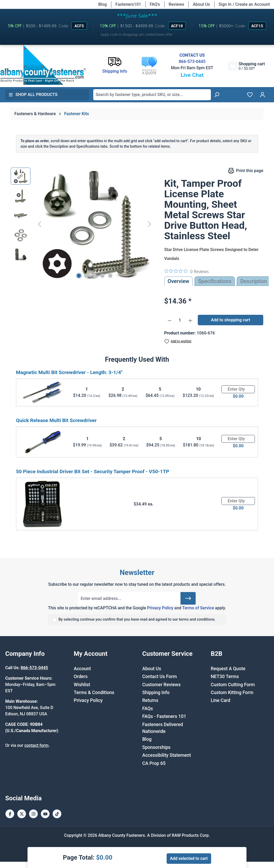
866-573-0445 (192, 62)
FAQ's (155, 4)
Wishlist (82, 685)
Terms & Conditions (94, 693)
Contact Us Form (160, 677)
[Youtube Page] (45, 814)
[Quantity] (180, 320)
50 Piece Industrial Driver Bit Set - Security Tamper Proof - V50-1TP (93, 472)
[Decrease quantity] (170, 320)
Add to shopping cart (231, 320)
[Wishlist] (250, 95)
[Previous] (40, 224)
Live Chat (192, 75)
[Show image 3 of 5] (95, 276)
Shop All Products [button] (33, 95)
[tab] (254, 281)
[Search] (217, 95)
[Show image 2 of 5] (87, 276)
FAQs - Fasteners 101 (164, 716)
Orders (81, 677)
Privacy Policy (160, 608)
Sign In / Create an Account (244, 4)
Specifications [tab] (215, 281)
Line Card (221, 700)
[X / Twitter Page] (22, 814)
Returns (150, 700)
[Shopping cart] (246, 66)
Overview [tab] (179, 281)
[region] (82, 224)
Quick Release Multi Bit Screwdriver (56, 420)
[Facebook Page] (10, 814)
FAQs (148, 709)
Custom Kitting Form (232, 693)
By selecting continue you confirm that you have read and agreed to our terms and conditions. (137, 619)
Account (82, 669)
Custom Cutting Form (233, 685)
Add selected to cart (189, 858)
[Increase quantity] (190, 320)
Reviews (176, 4)
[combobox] (152, 95)
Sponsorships (156, 747)
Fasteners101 (128, 4)
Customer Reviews (161, 685)
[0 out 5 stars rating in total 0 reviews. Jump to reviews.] (187, 271)
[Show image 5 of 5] (110, 276)
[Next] (150, 224)
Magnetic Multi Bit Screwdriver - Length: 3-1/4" (69, 372)
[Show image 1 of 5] (79, 276)
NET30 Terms (225, 677)
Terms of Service (198, 608)
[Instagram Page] (33, 814)
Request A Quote (228, 669)
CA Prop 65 (154, 763)
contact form (36, 745)
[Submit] (188, 598)
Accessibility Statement (167, 755)
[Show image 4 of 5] (102, 276)
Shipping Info (156, 693)
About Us (201, 4)
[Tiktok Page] (57, 814)
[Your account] (262, 95)
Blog (102, 4)
